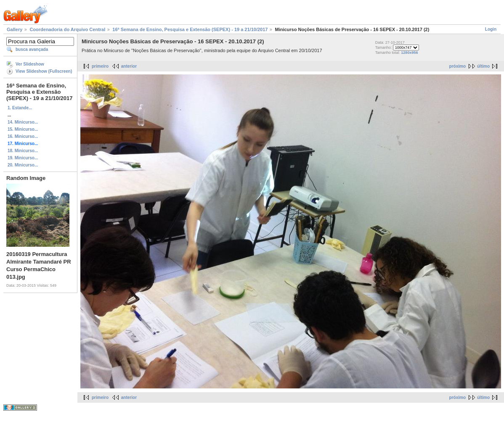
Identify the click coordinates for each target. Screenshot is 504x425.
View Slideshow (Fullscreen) (44, 71)
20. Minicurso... (23, 165)
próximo (458, 66)
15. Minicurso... (23, 129)
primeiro (100, 66)
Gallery (15, 29)
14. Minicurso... (23, 122)
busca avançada (32, 49)
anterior (129, 66)
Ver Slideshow (30, 64)
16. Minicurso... (23, 136)
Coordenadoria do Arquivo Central (67, 29)
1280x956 (409, 53)
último (483, 66)
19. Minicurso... (23, 158)
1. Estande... (20, 108)
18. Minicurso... (23, 151)
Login (491, 29)
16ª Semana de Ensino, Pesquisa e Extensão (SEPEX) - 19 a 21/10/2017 (190, 29)
